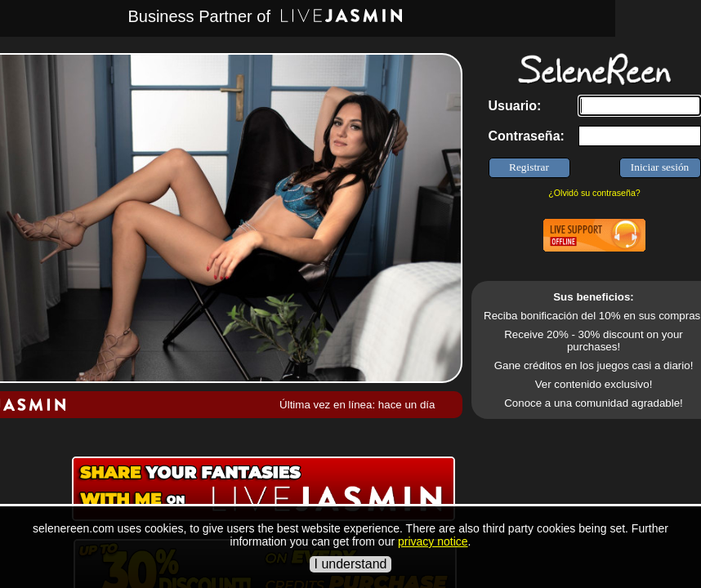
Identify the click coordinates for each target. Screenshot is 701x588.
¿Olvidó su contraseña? (594, 193)
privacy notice (433, 541)
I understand (351, 564)
